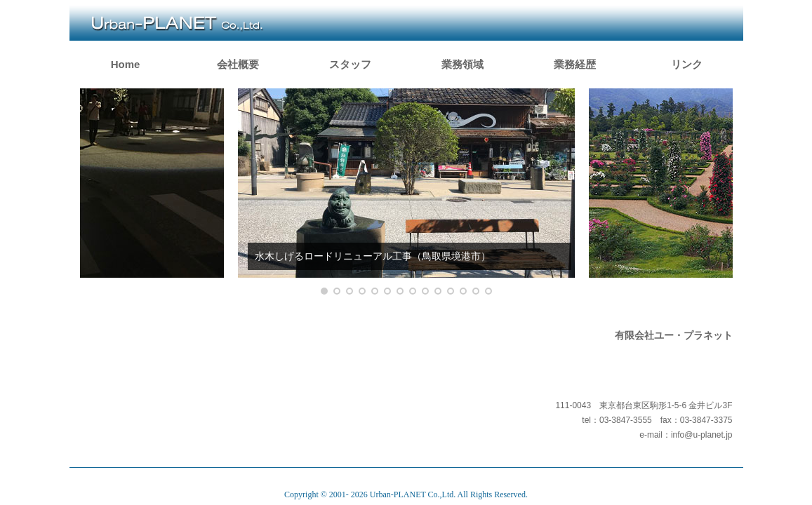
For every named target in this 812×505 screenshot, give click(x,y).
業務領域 (462, 64)
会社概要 (238, 64)
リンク (687, 64)
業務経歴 (575, 64)
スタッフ (350, 64)
